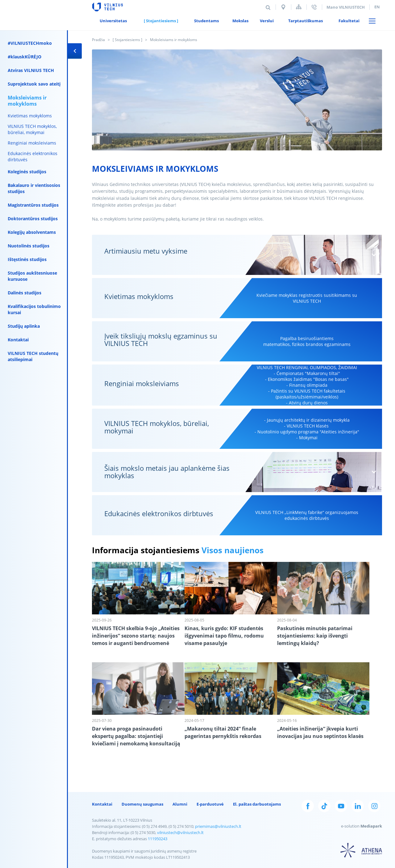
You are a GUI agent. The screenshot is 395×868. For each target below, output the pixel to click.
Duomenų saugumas (142, 804)
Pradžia (98, 40)
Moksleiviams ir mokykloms (27, 101)
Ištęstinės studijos (27, 259)
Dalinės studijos (25, 293)
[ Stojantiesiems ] (127, 40)
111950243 (158, 839)
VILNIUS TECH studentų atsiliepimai (33, 356)
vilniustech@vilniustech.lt (180, 832)
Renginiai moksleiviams (32, 143)
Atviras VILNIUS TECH (31, 70)
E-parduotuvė (210, 804)
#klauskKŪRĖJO (25, 57)
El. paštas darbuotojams (257, 804)
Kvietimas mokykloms (30, 116)
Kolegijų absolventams (32, 232)
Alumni (180, 804)
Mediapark (371, 826)
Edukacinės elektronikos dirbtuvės (33, 156)
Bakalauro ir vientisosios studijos (34, 188)
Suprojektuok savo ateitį (34, 84)
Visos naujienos (233, 550)
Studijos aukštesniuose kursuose (32, 276)
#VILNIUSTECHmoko (30, 43)
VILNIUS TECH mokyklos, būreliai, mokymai (32, 129)
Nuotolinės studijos (29, 246)
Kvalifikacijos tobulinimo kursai (34, 309)
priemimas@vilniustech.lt (218, 826)
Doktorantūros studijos (33, 219)
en (377, 7)
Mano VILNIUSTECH (346, 7)
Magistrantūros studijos (33, 205)
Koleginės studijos (27, 172)
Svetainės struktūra (299, 7)
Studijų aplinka (24, 326)
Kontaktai (18, 340)
